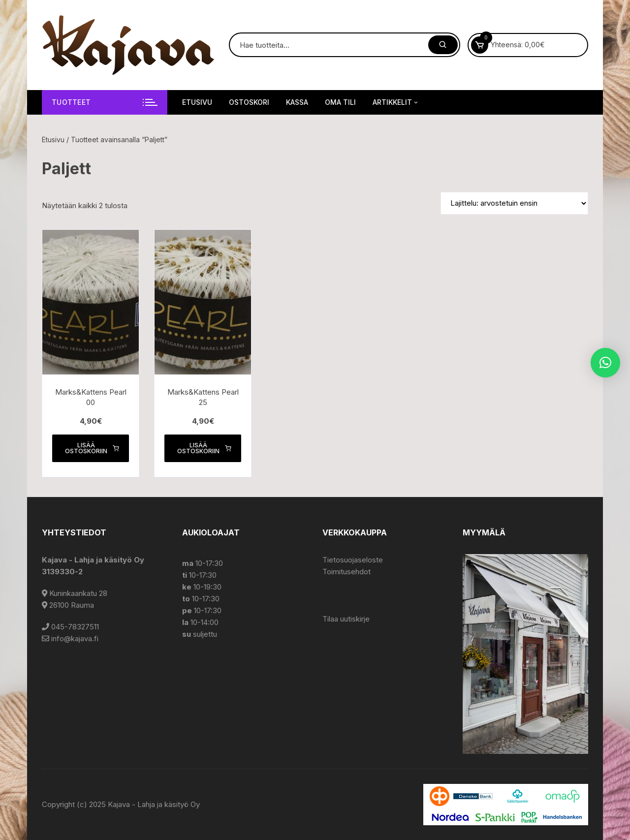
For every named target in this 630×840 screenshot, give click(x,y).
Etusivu (197, 102)
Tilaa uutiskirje (346, 619)
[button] (605, 363)
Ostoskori (249, 102)
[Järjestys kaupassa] (514, 203)
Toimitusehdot (346, 572)
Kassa (297, 102)
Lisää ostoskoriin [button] (92, 448)
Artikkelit (396, 102)
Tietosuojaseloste (353, 560)
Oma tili (340, 102)
